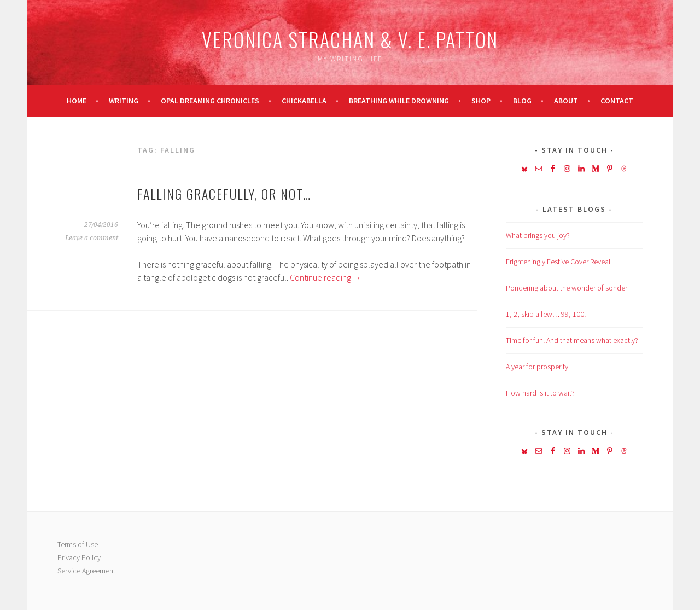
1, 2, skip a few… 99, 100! (546, 314)
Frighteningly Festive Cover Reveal (558, 262)
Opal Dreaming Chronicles (210, 101)
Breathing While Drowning (399, 101)
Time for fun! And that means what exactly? (572, 340)
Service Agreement (86, 571)
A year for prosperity (537, 367)
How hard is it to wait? (540, 393)
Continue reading (326, 277)
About (566, 101)
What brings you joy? (538, 235)
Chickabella (304, 101)
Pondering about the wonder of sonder (567, 288)
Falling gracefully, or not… (224, 194)
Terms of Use (78, 544)
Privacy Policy (79, 557)
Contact (617, 101)
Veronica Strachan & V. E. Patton (350, 39)
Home (77, 101)
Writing (124, 101)
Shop (481, 101)
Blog (522, 101)
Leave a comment (92, 238)
